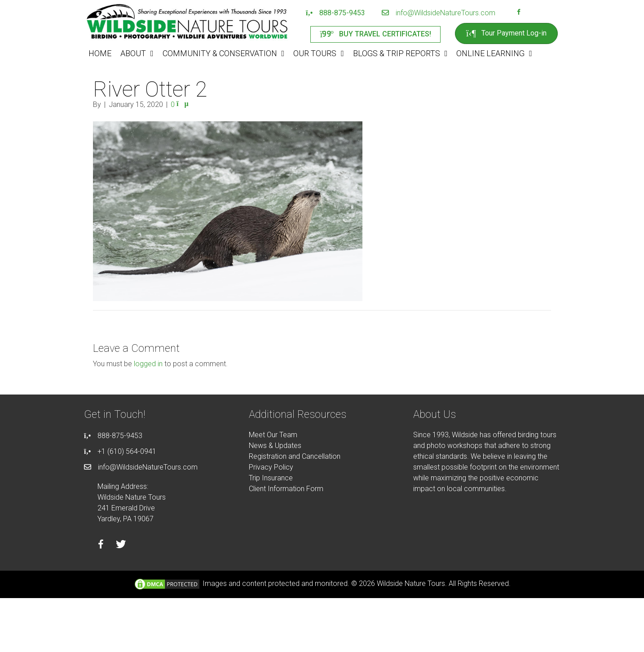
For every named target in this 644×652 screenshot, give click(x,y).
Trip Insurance (271, 478)
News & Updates (275, 446)
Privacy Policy (271, 467)
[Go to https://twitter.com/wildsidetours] (121, 546)
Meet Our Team (273, 435)
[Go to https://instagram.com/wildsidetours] (530, 13)
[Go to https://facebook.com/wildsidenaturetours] (519, 13)
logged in (148, 364)
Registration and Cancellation (295, 456)
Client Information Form (286, 489)
